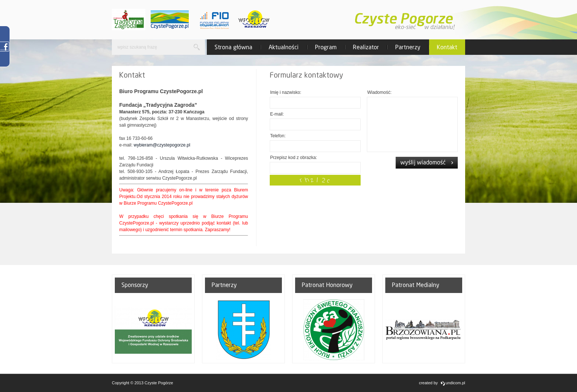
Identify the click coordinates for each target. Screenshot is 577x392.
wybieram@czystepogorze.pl (162, 145)
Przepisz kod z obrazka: (293, 158)
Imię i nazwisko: (286, 92)
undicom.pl (453, 383)
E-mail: (277, 114)
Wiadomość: (379, 92)
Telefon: (278, 136)
